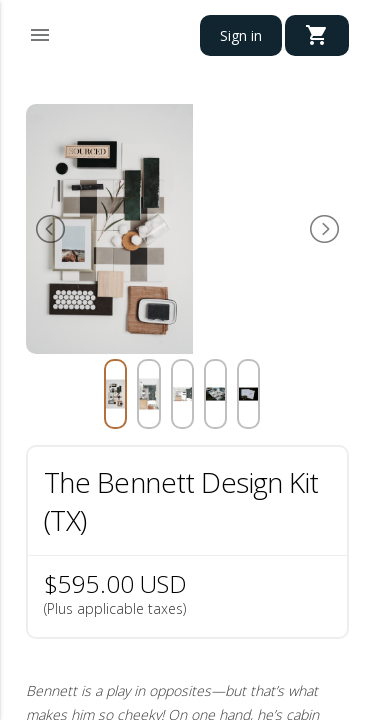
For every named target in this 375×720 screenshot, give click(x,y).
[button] (40, 32)
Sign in (241, 35)
